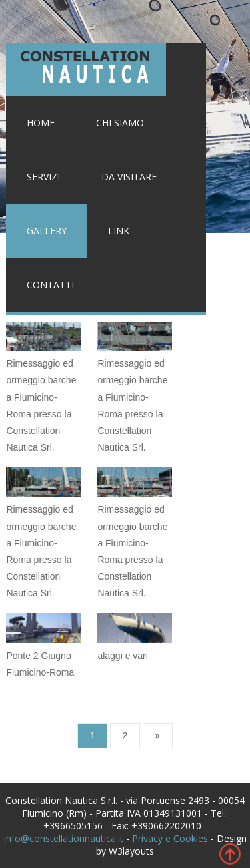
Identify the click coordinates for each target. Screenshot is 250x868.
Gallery (47, 231)
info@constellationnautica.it (64, 838)
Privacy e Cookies (170, 838)
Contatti (50, 285)
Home (41, 123)
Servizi (43, 177)
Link (119, 231)
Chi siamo (120, 123)
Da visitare (129, 177)
